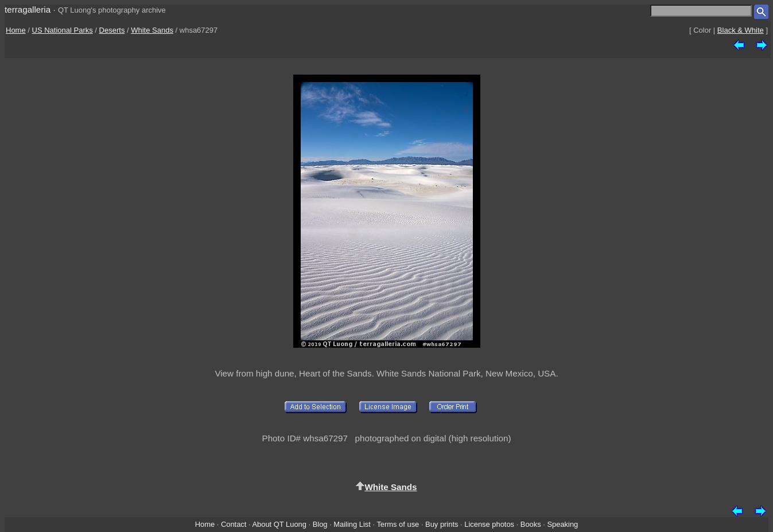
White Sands (152, 30)
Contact (234, 524)
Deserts (112, 30)
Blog (320, 524)
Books (531, 524)
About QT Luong (279, 524)
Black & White (741, 30)
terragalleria (28, 9)
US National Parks (63, 30)
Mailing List (352, 524)
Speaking (562, 524)
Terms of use (398, 524)
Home (16, 30)
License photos (489, 524)
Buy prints (442, 524)
